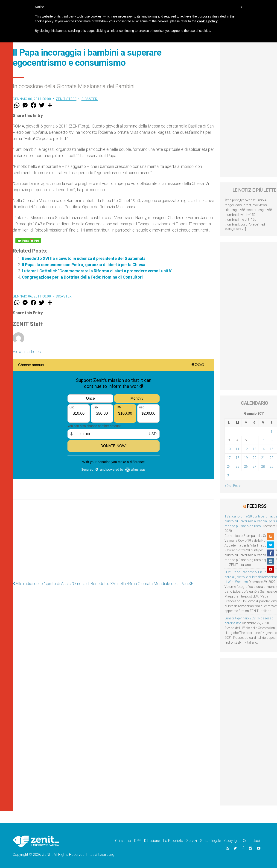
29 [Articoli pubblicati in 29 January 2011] (271, 467)
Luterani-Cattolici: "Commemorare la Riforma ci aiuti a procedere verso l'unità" (97, 271)
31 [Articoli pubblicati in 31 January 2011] (229, 475)
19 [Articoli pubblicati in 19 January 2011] (246, 458)
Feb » (237, 486)
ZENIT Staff (66, 99)
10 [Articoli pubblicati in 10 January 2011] (229, 449)
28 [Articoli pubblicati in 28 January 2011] (263, 467)
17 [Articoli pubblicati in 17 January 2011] (229, 458)
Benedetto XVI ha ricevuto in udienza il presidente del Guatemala (84, 258)
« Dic (228, 486)
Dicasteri (90, 99)
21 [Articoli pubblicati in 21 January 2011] (263, 458)
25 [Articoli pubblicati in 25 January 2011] (237, 467)
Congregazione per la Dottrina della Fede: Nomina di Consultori (82, 277)
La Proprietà (173, 841)
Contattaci (251, 841)
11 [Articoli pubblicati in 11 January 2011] (237, 449)
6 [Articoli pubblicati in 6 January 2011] (254, 440)
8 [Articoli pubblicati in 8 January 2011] (271, 440)
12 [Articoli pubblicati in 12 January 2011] (246, 449)
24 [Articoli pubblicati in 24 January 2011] (229, 467)
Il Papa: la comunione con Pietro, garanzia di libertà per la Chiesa (84, 265)
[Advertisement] (114, 539)
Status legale (211, 841)
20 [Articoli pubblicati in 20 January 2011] (254, 458)
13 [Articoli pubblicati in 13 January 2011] (254, 449)
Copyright (232, 841)
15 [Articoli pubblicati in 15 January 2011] (271, 449)
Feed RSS (257, 506)
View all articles (27, 352)
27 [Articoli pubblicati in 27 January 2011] (254, 467)
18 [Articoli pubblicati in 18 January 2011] (237, 458)
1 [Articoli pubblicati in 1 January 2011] (271, 431)
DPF (138, 841)
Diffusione (152, 841)
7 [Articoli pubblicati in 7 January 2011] (263, 440)
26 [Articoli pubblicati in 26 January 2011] (246, 467)
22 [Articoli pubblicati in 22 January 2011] (271, 458)
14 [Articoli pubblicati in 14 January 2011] (263, 449)
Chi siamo (123, 841)
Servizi (192, 841)
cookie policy (207, 21)
